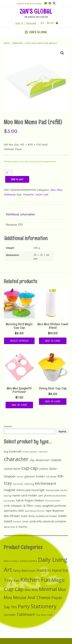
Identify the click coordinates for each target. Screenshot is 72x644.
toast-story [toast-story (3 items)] (28, 516)
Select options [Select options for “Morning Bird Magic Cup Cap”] (19, 341)
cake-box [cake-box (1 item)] (43, 452)
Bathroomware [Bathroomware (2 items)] (12, 561)
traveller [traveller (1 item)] (17, 522)
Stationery (18, 43)
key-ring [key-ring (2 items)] (29, 484)
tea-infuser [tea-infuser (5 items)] (12, 516)
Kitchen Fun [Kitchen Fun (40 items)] (35, 580)
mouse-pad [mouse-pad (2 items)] (52, 490)
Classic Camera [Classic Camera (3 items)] (29, 561)
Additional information (20, 214)
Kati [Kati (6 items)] (17, 581)
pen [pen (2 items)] (41, 495)
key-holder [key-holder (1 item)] (18, 484)
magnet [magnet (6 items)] (10, 490)
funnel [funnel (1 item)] (20, 477)
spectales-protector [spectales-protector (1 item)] (35, 511)
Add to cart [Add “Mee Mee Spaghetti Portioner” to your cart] (19, 405)
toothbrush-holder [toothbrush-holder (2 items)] (46, 516)
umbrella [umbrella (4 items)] (35, 521)
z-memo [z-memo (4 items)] (22, 527)
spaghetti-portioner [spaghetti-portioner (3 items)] (54, 506)
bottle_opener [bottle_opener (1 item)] (30, 452)
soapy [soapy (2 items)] (38, 506)
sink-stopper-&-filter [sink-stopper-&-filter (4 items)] (19, 505)
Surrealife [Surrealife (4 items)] (10, 615)
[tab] (36, 215)
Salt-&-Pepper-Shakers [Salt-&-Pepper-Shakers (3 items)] (30, 500)
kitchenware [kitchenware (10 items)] (46, 483)
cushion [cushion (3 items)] (44, 469)
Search (8, 426)
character (28, 195)
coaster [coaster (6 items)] (56, 460)
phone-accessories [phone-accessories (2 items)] (55, 495)
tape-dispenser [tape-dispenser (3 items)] (55, 511)
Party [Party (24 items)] (24, 606)
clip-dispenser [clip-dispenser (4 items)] (40, 460)
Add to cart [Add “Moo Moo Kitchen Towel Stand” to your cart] (53, 341)
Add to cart (17, 179)
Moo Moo (56, 190)
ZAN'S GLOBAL (36, 11)
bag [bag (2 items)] (6, 451)
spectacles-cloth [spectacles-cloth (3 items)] (14, 511)
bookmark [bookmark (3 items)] (15, 451)
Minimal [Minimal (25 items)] (48, 589)
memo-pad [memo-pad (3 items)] (23, 490)
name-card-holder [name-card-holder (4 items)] (25, 495)
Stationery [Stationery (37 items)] (44, 606)
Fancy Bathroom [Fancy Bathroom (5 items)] (24, 571)
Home (7, 43)
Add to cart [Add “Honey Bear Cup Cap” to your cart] (53, 401)
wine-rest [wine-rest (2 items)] (9, 527)
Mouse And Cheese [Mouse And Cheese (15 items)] (32, 597)
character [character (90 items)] (16, 459)
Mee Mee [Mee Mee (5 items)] (31, 590)
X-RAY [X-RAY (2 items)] (50, 615)
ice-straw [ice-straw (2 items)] (51, 476)
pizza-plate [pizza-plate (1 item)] (9, 501)
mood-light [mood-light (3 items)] (38, 490)
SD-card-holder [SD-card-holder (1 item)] (53, 501)
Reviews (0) (14, 225)
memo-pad (42, 195)
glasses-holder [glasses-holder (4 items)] (35, 476)
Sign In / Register (26, 24)
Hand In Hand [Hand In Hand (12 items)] (49, 570)
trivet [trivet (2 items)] (25, 521)
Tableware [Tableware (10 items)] (26, 614)
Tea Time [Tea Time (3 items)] (41, 615)
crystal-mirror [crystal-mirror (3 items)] (12, 469)
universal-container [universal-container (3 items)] (54, 521)
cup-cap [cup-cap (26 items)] (30, 468)
